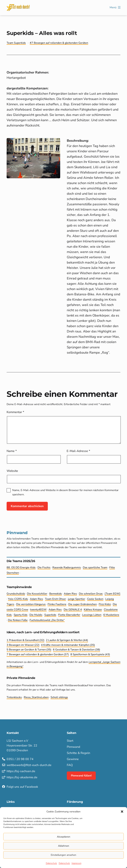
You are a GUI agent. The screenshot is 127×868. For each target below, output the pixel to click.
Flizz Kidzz (105, 604)
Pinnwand (74, 747)
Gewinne (73, 759)
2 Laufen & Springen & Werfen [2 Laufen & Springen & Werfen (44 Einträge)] (67, 640)
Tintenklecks (14, 697)
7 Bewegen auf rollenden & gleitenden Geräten (60, 43)
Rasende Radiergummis (67, 568)
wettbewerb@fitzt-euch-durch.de (29, 765)
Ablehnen (64, 846)
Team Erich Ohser (55, 599)
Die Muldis (36, 615)
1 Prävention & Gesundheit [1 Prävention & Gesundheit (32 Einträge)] (25, 640)
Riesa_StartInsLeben (36, 697)
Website (12, 471)
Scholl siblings (59, 697)
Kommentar (15, 412)
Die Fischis (44, 568)
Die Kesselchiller (37, 594)
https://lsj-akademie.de (22, 777)
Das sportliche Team (95, 568)
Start (70, 741)
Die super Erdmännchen (83, 604)
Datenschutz (51, 863)
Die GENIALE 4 (73, 610)
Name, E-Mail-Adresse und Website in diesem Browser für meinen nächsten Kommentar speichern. (65, 492)
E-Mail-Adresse (78, 451)
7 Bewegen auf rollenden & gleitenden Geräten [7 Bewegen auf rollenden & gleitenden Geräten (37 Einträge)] (38, 655)
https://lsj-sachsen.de (21, 771)
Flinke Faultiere (57, 604)
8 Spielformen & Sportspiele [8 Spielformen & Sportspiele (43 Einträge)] (90, 655)
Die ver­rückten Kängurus (31, 604)
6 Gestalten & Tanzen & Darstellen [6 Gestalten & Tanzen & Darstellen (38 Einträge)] (76, 650)
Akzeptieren (64, 837)
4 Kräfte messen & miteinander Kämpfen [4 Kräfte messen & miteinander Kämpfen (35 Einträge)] (68, 645)
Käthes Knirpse (93, 610)
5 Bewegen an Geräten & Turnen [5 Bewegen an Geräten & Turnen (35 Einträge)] (29, 650)
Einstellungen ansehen (63, 855)
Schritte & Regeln (78, 753)
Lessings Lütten (92, 615)
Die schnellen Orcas (91, 594)
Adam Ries (70, 594)
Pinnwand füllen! (81, 776)
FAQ (70, 765)
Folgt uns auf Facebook (22, 787)
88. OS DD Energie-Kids (21, 568)
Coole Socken (95, 599)
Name (12, 451)
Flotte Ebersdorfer (69, 615)
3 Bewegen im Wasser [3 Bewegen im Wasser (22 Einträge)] (23, 645)
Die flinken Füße (18, 620)
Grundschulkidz (16, 594)
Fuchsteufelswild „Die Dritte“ (47, 620)
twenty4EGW (38, 610)
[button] (122, 812)
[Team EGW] (112, 594)
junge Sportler (77, 599)
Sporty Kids (21, 615)
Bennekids (56, 594)
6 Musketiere (111, 615)
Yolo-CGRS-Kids (18, 599)
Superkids (50, 615)
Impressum (76, 863)
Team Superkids (16, 43)
